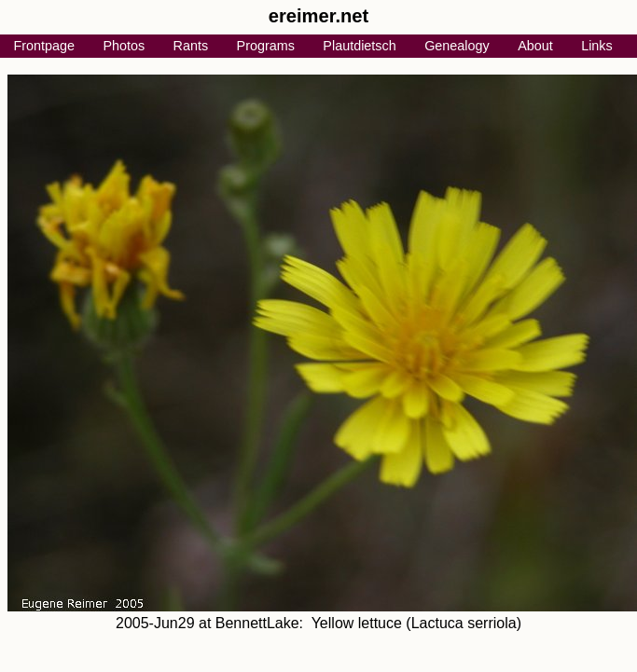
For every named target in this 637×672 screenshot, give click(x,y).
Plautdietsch (359, 46)
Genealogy (457, 46)
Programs (266, 46)
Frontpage (44, 46)
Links (597, 46)
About (535, 46)
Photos (124, 46)
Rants (191, 46)
